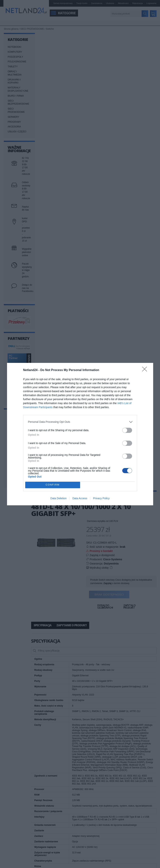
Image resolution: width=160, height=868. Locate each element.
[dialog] (80, 434)
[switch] (127, 430)
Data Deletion (59, 498)
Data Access (80, 498)
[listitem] (80, 422)
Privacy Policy (101, 498)
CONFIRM (53, 485)
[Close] (146, 370)
